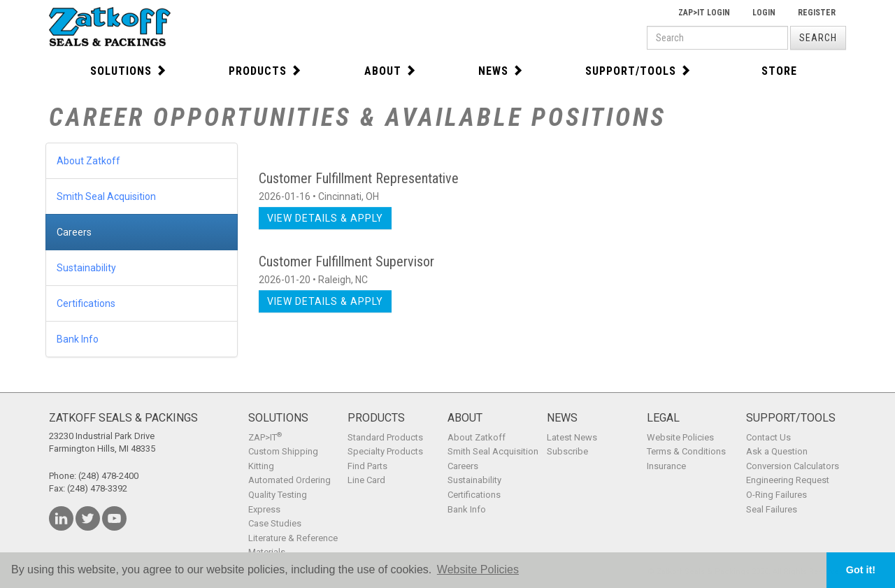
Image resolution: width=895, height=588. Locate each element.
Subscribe (567, 451)
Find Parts (367, 466)
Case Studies (275, 523)
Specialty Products (385, 451)
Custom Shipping (283, 451)
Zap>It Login (704, 13)
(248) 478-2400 (108, 476)
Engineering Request (788, 480)
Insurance (666, 466)
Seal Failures (772, 509)
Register (817, 13)
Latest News (572, 437)
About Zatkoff (88, 161)
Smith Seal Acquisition (106, 196)
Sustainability (86, 268)
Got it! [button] (861, 570)
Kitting (261, 466)
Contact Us (768, 437)
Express (264, 509)
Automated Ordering (289, 480)
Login (764, 13)
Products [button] (265, 71)
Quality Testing (278, 495)
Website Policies (680, 437)
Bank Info (78, 339)
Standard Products (385, 437)
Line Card (366, 480)
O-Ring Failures (776, 495)
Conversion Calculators (793, 466)
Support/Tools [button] (638, 71)
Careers (74, 232)
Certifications (86, 303)
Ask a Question (777, 451)
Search (818, 38)
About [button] (391, 71)
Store (779, 71)
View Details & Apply (325, 218)
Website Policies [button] (478, 569)
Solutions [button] (129, 71)
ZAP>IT (265, 437)
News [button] (501, 71)
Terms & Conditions (686, 451)
